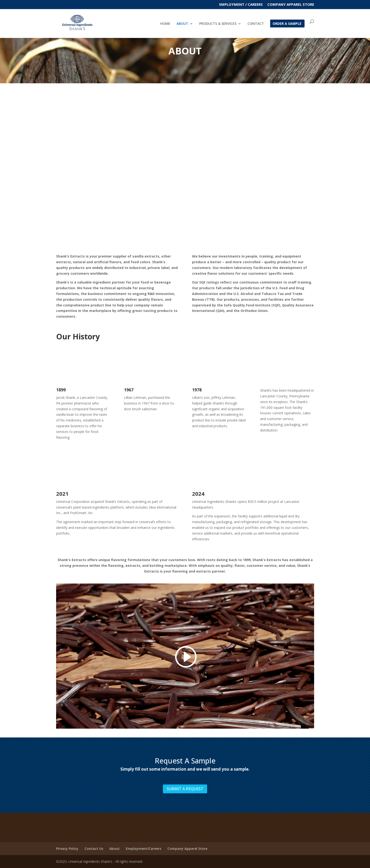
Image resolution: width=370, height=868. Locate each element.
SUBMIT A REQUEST (185, 789)
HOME (165, 24)
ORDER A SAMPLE (287, 24)
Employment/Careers (144, 849)
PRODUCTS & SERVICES (218, 24)
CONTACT (256, 24)
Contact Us (94, 849)
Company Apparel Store (291, 5)
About (115, 849)
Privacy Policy (67, 849)
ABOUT (182, 24)
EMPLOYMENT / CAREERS (241, 5)
